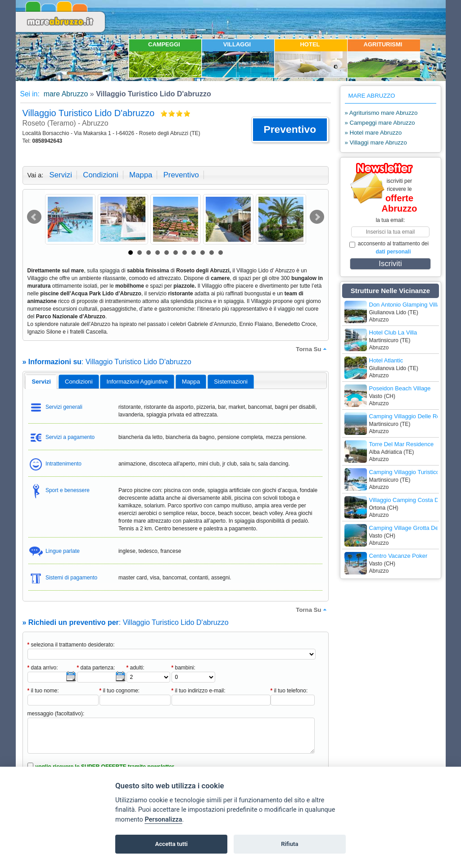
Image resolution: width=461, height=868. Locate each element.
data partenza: (96, 668)
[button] (290, 130)
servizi (61, 175)
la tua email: (391, 220)
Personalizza (163, 820)
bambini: (183, 668)
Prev (34, 217)
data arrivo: (43, 668)
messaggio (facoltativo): (56, 714)
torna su (312, 349)
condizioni (100, 175)
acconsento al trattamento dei (389, 248)
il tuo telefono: (289, 691)
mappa (141, 175)
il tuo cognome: (120, 691)
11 (221, 253)
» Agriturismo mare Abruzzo (381, 113)
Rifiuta (289, 844)
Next (317, 217)
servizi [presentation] (41, 382)
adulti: (136, 668)
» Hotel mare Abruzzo (373, 133)
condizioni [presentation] (79, 382)
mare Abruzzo (65, 94)
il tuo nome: (43, 691)
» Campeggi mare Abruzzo (380, 123)
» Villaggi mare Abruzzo (376, 142)
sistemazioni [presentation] (231, 382)
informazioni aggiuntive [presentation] (137, 382)
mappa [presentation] (191, 382)
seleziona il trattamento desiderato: (71, 645)
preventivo (181, 175)
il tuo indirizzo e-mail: (199, 691)
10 (212, 253)
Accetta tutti (171, 844)
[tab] (41, 382)
